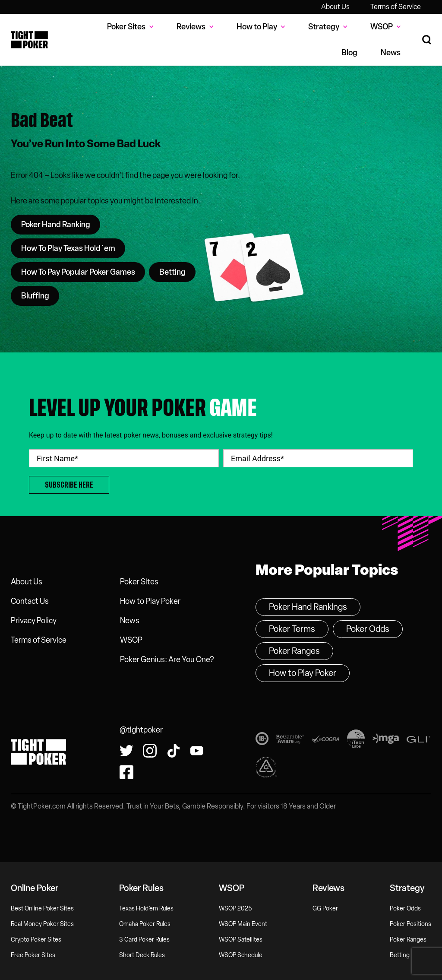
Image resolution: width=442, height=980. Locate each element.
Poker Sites (139, 582)
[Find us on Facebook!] (126, 772)
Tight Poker (29, 40)
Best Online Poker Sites (42, 909)
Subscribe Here (69, 485)
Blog (349, 53)
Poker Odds (368, 629)
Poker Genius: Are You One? (167, 660)
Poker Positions (410, 924)
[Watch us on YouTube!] (197, 751)
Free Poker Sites (33, 955)
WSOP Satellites (241, 940)
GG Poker (325, 909)
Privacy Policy (34, 621)
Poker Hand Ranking (56, 225)
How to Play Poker (150, 601)
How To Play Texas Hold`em (68, 248)
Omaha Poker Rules (145, 924)
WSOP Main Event (243, 924)
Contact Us (30, 601)
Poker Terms (292, 629)
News (391, 53)
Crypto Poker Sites (36, 940)
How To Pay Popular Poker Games (78, 272)
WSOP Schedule (241, 955)
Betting (172, 272)
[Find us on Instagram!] (150, 751)
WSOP (131, 640)
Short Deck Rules (142, 955)
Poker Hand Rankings (308, 607)
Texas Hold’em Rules (146, 909)
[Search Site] (427, 40)
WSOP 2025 (235, 909)
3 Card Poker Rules (144, 940)
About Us (335, 7)
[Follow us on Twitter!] (126, 751)
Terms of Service (396, 7)
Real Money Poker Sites (42, 924)
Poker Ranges (294, 651)
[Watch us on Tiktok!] (174, 751)
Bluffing (35, 296)
